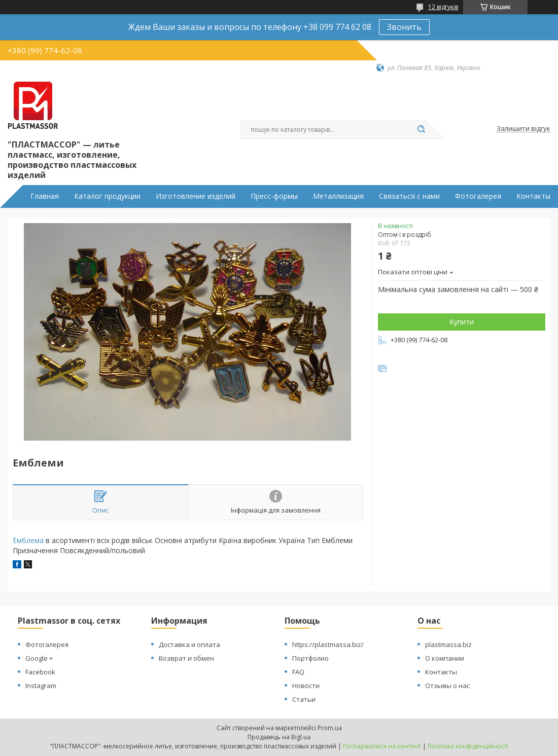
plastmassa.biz (448, 644)
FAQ (298, 672)
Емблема (28, 540)
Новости (306, 686)
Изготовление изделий (196, 196)
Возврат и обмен (186, 658)
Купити (462, 322)
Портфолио (310, 658)
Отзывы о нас (447, 686)
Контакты (533, 196)
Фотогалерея (478, 196)
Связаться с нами (409, 196)
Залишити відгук (524, 129)
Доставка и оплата (189, 644)
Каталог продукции (107, 196)
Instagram (41, 686)
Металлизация (338, 196)
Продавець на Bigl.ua (279, 737)
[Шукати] (421, 130)
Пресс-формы (274, 196)
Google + (39, 658)
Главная (45, 196)
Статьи (304, 699)
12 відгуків (443, 7)
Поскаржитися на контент (382, 746)
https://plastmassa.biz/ (328, 644)
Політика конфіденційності (468, 746)
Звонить (404, 27)
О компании (445, 658)
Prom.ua (330, 728)
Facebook (40, 672)
